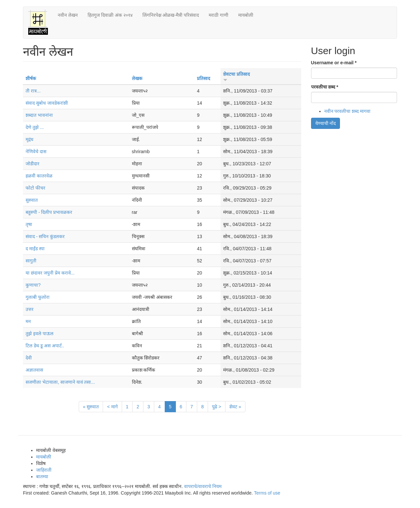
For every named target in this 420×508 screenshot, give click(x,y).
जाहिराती (44, 470)
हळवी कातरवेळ (39, 176)
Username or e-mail (334, 63)
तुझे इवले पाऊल (40, 334)
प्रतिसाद (203, 78)
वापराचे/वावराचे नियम (203, 486)
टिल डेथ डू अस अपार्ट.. (45, 346)
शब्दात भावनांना (39, 115)
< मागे (112, 407)
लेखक (137, 78)
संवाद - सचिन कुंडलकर (45, 236)
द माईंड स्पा (35, 249)
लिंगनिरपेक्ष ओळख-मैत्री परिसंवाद (171, 15)
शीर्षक (31, 78)
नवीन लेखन (68, 15)
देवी (29, 358)
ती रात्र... (33, 91)
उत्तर (30, 309)
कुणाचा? (33, 285)
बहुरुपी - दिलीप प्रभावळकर (49, 212)
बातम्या (42, 477)
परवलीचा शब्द (325, 87)
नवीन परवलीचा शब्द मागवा (347, 111)
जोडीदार (32, 164)
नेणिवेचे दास (36, 152)
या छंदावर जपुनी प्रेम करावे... (50, 273)
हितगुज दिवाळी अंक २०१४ (110, 15)
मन (28, 321)
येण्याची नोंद (326, 123)
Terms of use (267, 493)
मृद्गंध (30, 139)
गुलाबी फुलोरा (38, 297)
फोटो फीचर (35, 188)
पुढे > (217, 407)
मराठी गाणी (219, 15)
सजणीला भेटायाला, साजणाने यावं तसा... (60, 382)
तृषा (29, 224)
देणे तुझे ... (35, 127)
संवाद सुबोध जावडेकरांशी (47, 103)
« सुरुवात (91, 407)
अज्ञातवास (34, 370)
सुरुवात (32, 200)
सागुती (31, 261)
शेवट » (235, 407)
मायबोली (246, 15)
